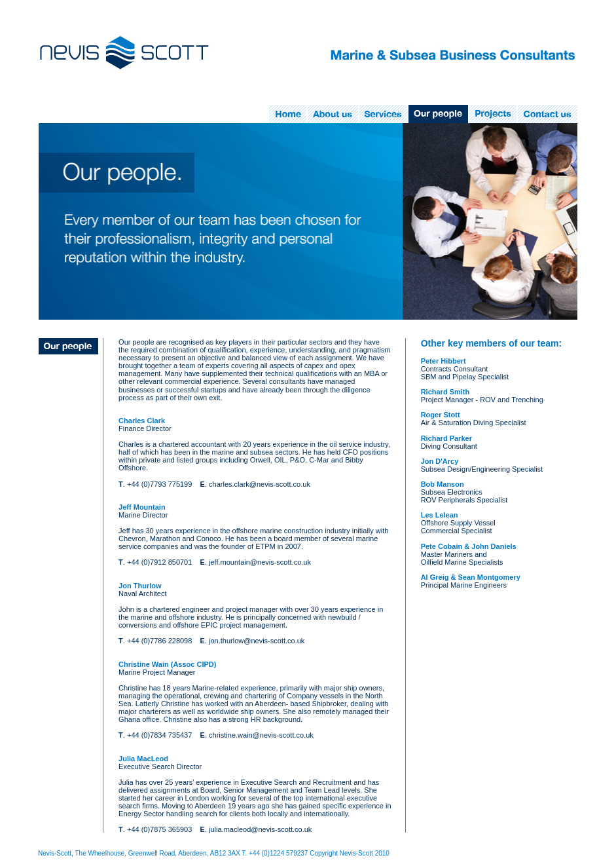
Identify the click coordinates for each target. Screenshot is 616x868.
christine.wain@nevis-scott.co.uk (261, 735)
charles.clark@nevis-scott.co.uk (260, 484)
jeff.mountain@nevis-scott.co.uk (260, 562)
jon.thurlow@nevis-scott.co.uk (257, 641)
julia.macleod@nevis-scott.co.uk (260, 829)
